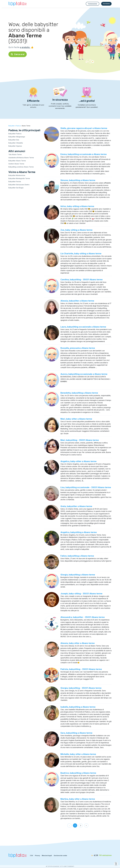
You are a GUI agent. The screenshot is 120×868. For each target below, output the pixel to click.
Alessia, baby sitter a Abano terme (78, 643)
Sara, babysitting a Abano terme (76, 733)
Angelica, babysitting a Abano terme (79, 532)
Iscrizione (106, 4)
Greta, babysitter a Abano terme (76, 506)
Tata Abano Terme (15, 154)
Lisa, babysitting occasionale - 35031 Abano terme (86, 487)
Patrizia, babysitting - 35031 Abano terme (81, 669)
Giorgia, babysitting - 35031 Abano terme (81, 688)
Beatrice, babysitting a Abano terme (78, 773)
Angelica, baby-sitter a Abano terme (78, 461)
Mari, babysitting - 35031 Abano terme (80, 440)
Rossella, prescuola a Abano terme (78, 348)
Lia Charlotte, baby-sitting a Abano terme (81, 253)
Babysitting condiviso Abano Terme (21, 167)
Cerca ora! (18, 54)
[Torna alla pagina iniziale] (18, 4)
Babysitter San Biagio (16, 188)
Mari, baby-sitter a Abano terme (76, 419)
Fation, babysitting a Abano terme (77, 556)
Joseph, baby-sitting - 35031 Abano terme (81, 594)
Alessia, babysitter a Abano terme (77, 301)
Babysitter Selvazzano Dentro (19, 185)
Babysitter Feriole (15, 182)
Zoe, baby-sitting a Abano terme (76, 230)
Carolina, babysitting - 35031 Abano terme (82, 280)
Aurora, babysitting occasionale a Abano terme (84, 374)
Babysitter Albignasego (17, 137)
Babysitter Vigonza (15, 146)
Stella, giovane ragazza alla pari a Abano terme (84, 128)
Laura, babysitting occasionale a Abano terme (83, 327)
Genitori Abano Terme (16, 164)
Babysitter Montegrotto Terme (19, 178)
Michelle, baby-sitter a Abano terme (78, 754)
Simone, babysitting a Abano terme (78, 180)
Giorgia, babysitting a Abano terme (78, 575)
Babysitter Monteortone (17, 175)
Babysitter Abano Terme (17, 161)
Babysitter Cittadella (16, 143)
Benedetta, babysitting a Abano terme (79, 393)
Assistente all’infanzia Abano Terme (21, 158)
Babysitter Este (14, 140)
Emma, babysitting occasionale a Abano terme (84, 154)
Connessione (93, 4)
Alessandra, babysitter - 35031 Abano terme (83, 617)
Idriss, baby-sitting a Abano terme (77, 206)
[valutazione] (101, 855)
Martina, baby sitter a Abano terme (78, 799)
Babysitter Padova (15, 134)
